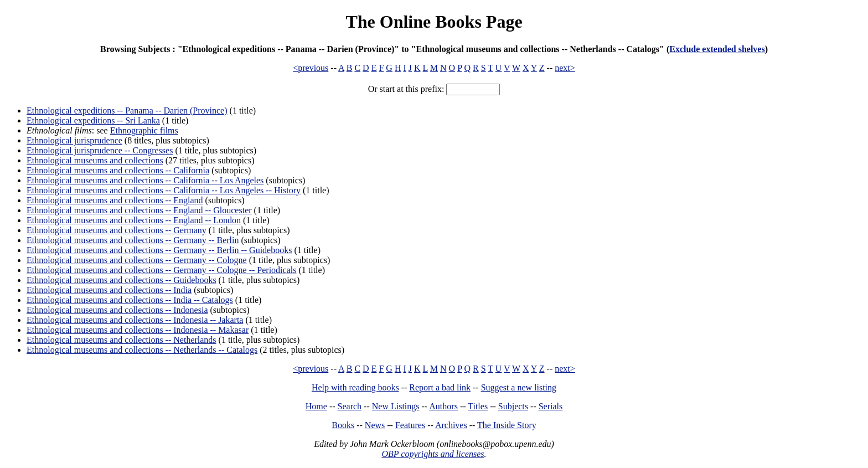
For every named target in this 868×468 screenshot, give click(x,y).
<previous (311, 68)
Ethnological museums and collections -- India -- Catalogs (130, 300)
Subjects (513, 406)
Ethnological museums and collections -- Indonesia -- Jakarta (135, 320)
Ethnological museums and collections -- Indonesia (117, 310)
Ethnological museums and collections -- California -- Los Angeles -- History (164, 190)
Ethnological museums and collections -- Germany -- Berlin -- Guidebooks (159, 250)
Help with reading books (355, 387)
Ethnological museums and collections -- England (115, 200)
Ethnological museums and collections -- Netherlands (122, 340)
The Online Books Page (434, 22)
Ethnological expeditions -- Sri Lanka (93, 120)
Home (316, 406)
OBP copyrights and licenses (433, 454)
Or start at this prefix (405, 89)
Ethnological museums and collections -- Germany (117, 230)
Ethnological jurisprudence (74, 140)
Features (410, 425)
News (375, 425)
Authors (443, 406)
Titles (478, 406)
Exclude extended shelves (717, 49)
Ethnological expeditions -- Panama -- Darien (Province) (127, 110)
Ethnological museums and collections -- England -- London (134, 220)
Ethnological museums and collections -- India (109, 290)
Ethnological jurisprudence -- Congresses (100, 150)
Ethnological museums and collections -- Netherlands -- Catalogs (142, 350)
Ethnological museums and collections (95, 160)
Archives (451, 425)
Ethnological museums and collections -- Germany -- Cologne (137, 260)
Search (350, 406)
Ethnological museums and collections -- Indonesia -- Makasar (138, 330)
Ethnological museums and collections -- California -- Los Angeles (145, 180)
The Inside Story (507, 425)
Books (343, 425)
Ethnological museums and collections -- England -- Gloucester (139, 210)
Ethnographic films (144, 130)
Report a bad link (440, 387)
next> (565, 68)
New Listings (396, 406)
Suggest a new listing (519, 387)
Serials (551, 406)
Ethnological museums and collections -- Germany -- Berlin (133, 240)
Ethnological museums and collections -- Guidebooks (122, 280)
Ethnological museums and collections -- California (118, 170)
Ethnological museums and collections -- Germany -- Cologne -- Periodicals (161, 270)
